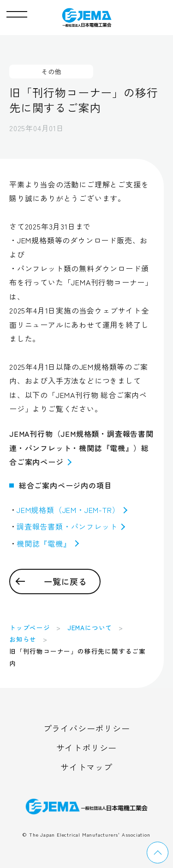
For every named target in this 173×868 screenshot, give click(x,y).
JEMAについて (90, 627)
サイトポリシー (87, 747)
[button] (17, 12)
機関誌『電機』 (48, 543)
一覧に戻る (66, 581)
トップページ (30, 627)
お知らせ (23, 639)
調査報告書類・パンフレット (71, 526)
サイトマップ (86, 767)
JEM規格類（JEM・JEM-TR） (72, 510)
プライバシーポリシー (87, 728)
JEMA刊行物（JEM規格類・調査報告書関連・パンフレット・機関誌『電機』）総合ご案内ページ (81, 448)
